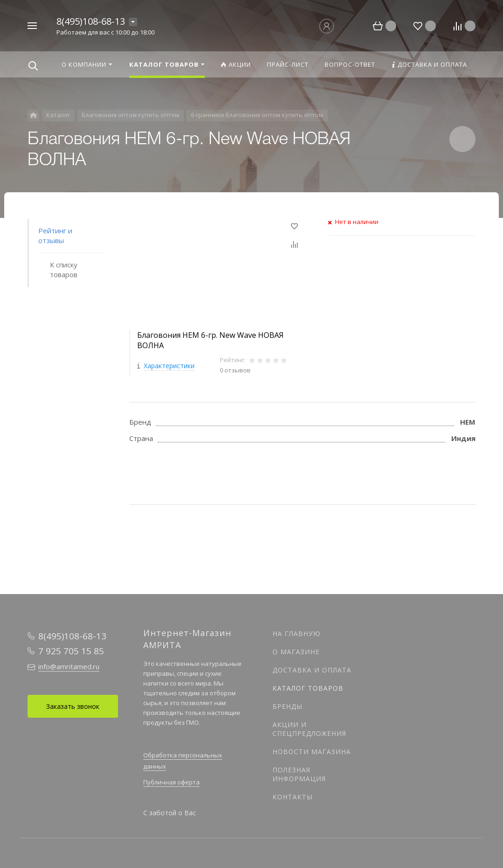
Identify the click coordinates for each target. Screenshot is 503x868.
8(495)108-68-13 (91, 21)
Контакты (293, 797)
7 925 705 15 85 (71, 651)
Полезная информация (299, 774)
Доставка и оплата (312, 670)
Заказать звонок (73, 706)
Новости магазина (312, 752)
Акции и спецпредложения (309, 729)
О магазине (296, 652)
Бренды (287, 706)
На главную (297, 633)
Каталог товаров (308, 688)
